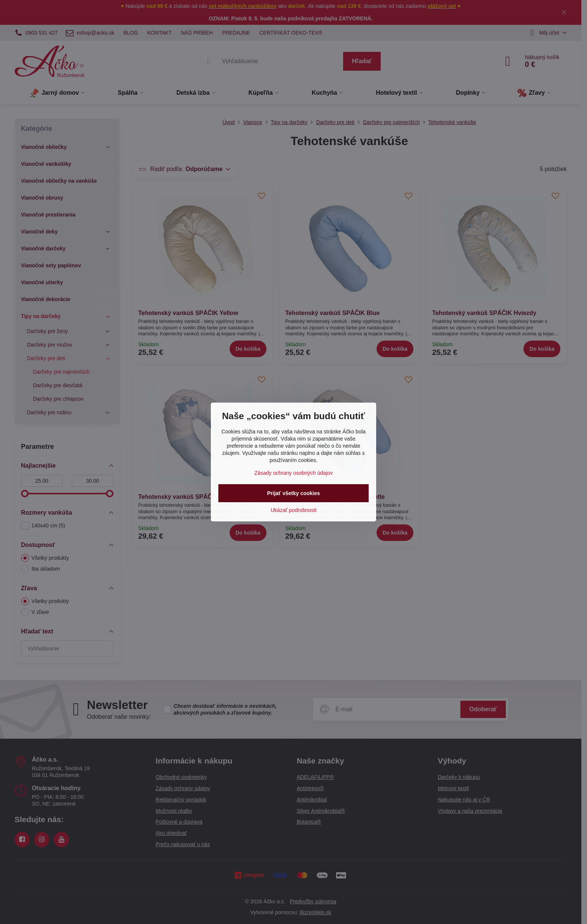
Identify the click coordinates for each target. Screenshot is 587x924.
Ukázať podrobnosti (293, 510)
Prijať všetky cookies (294, 493)
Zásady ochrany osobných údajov (294, 473)
